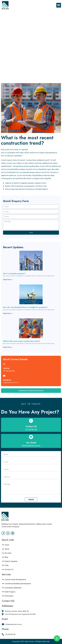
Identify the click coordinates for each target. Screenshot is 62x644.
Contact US (31, 426)
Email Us (7, 380)
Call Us (6, 368)
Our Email (31, 443)
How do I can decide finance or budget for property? (25, 307)
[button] (59, 5)
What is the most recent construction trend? (21, 341)
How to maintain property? (14, 274)
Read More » (8, 279)
